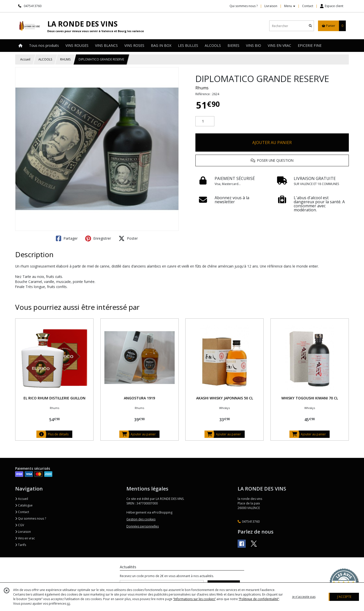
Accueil (25, 59)
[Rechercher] (310, 26)
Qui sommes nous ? (31, 518)
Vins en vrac (25, 538)
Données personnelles (143, 526)
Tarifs (21, 545)
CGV (20, 525)
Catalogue (24, 505)
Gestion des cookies (141, 519)
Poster (128, 238)
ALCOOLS (45, 59)
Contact (308, 6)
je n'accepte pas (304, 597)
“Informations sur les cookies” (194, 599)
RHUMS (65, 59)
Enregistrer (98, 238)
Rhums (202, 88)
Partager (67, 238)
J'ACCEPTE (344, 597)
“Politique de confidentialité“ (259, 599)
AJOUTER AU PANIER (272, 142)
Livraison (23, 532)
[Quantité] (205, 121)
